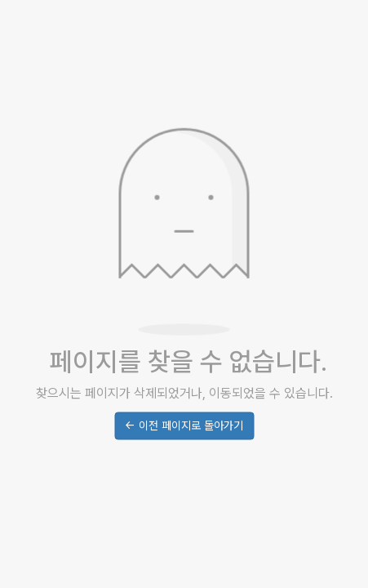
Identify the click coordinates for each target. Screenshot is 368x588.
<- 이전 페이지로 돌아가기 (184, 426)
